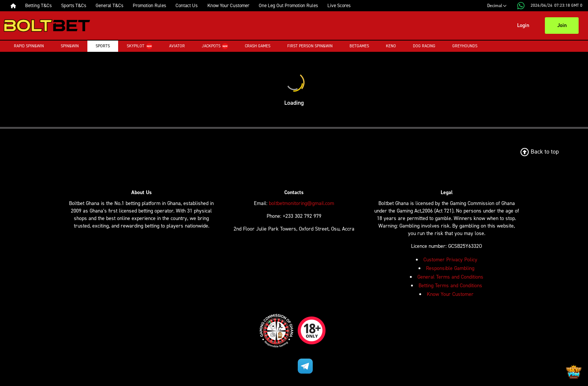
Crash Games (258, 46)
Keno (391, 46)
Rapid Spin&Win (29, 46)
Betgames (359, 46)
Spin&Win (70, 46)
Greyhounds (465, 46)
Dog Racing (424, 46)
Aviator (177, 46)
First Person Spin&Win (310, 46)
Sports (103, 46)
